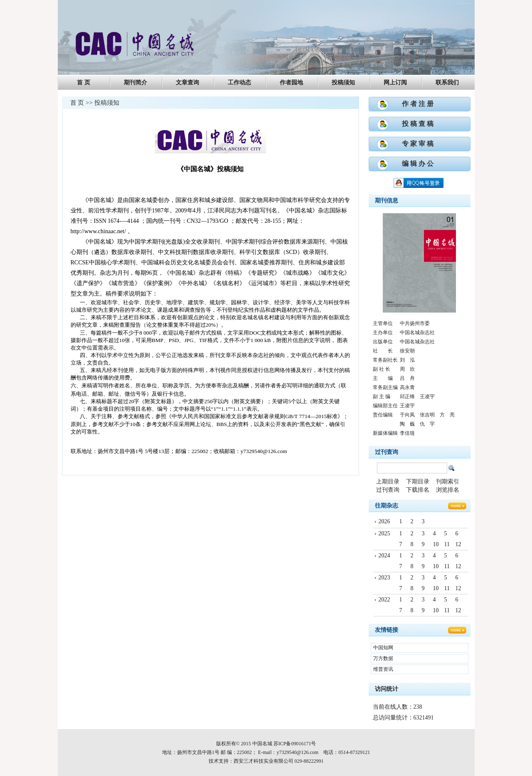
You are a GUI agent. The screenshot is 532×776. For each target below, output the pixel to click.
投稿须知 (343, 83)
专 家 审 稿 (418, 144)
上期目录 (388, 482)
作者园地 (291, 83)
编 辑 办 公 (418, 164)
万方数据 (383, 658)
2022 (384, 600)
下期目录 (418, 482)
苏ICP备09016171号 (295, 744)
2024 (384, 556)
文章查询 (187, 83)
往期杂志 (387, 506)
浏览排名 (448, 490)
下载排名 (418, 490)
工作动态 (239, 83)
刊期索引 (448, 482)
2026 (384, 521)
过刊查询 (387, 452)
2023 (384, 578)
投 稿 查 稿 (418, 124)
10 (436, 544)
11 (447, 544)
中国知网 (383, 648)
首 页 (84, 83)
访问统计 (387, 689)
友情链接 (387, 630)
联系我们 (447, 83)
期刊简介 (135, 83)
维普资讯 (383, 669)
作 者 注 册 (418, 104)
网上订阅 (395, 83)
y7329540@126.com (297, 752)
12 (458, 544)
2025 (384, 533)
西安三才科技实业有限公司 (264, 761)
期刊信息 (387, 201)
